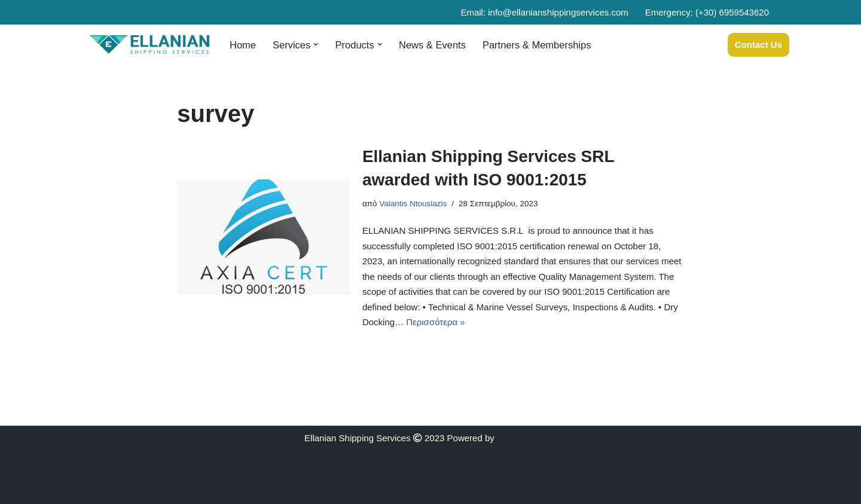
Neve (100, 489)
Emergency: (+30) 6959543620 (707, 12)
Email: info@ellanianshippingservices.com (544, 12)
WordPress (213, 489)
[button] (316, 44)
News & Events (432, 45)
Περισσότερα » (435, 322)
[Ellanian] (149, 45)
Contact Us (758, 45)
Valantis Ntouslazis (413, 204)
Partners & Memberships (537, 45)
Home (243, 45)
